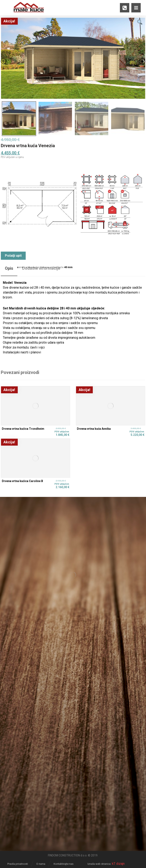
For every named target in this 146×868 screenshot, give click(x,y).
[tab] (9, 270)
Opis (9, 268)
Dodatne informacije (41, 268)
